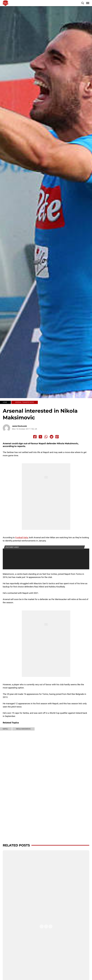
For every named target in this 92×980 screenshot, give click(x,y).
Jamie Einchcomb (19, 426)
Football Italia (22, 537)
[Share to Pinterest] (57, 437)
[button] (83, 3)
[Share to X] (40, 437)
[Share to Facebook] (35, 437)
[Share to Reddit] (52, 437)
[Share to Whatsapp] (46, 437)
